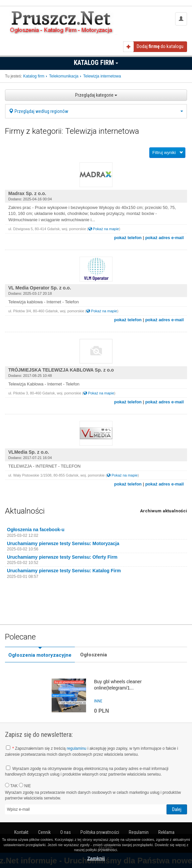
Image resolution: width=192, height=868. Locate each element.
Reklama (166, 832)
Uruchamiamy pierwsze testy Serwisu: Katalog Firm (64, 571)
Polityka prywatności (100, 832)
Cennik (44, 832)
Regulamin (139, 832)
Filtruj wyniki (164, 153)
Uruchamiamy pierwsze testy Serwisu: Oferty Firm (62, 557)
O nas (66, 832)
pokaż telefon (128, 238)
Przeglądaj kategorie (96, 95)
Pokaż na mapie (104, 229)
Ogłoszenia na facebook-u (36, 530)
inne (98, 701)
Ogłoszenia (94, 655)
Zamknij (96, 858)
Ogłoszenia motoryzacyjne (40, 655)
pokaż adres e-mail (165, 238)
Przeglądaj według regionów (96, 111)
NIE (25, 786)
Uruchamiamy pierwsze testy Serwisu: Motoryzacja (63, 543)
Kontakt (21, 832)
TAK (11, 786)
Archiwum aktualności (164, 511)
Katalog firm (96, 63)
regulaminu (76, 748)
